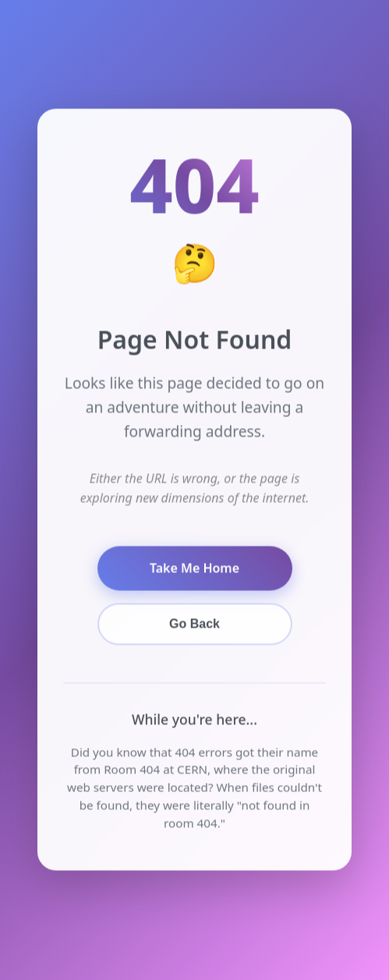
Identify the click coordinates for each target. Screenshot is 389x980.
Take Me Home (194, 568)
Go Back (194, 624)
